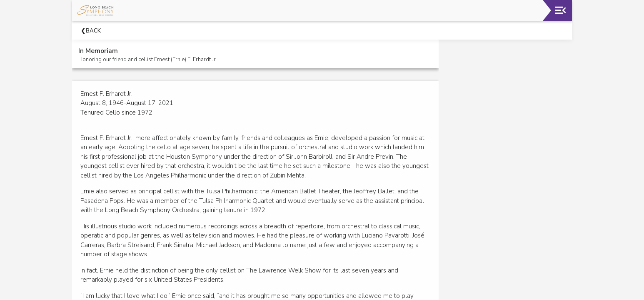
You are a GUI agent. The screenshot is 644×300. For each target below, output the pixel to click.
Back (93, 31)
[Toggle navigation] (560, 10)
